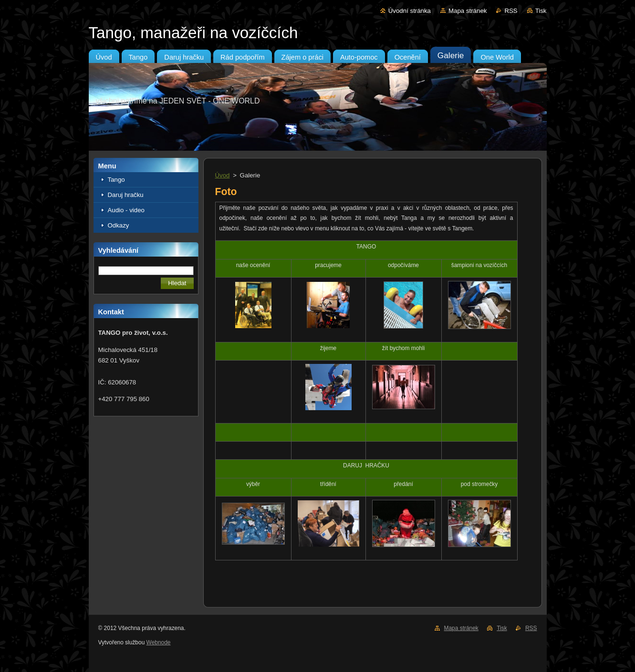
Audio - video (126, 210)
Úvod (223, 175)
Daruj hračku (126, 195)
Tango (116, 180)
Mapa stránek (468, 11)
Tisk (541, 11)
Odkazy (119, 225)
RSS (511, 11)
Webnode (159, 642)
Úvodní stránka (410, 11)
